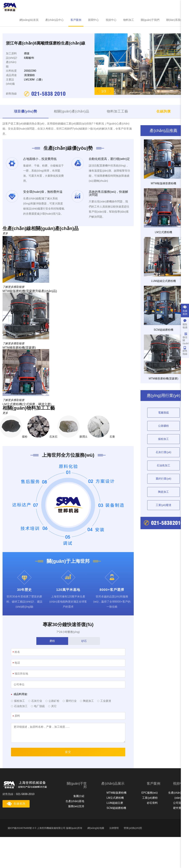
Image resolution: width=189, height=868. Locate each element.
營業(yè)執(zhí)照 (133, 828)
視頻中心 (111, 20)
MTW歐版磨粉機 (116, 793)
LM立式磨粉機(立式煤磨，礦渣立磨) (27, 404)
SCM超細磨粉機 (116, 808)
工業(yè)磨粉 (150, 798)
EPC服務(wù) (150, 793)
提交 (68, 752)
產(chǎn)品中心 (55, 20)
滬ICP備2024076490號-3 (21, 828)
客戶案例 (76, 20)
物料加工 (129, 20)
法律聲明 (114, 828)
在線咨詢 (185, 310)
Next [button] (110, 91)
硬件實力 (179, 808)
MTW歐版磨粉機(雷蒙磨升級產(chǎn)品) (30, 291)
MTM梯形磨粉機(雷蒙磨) (19, 348)
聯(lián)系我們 (175, 20)
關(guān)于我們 (150, 20)
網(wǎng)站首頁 (29, 20)
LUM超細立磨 (115, 803)
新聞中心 (93, 20)
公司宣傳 (179, 803)
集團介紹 (79, 796)
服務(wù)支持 (76, 806)
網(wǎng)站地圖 (96, 828)
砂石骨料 (152, 803)
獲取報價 (185, 324)
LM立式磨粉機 (115, 798)
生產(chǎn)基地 (75, 801)
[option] (140, 64)
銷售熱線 (185, 351)
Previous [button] (98, 91)
